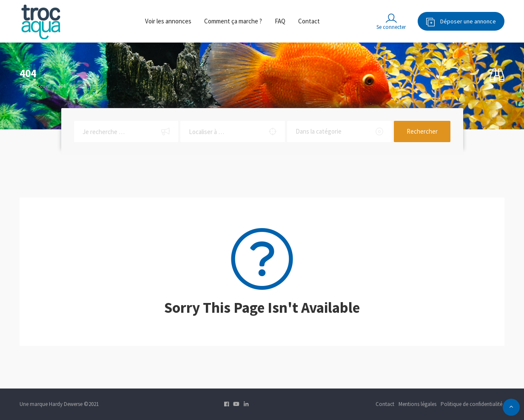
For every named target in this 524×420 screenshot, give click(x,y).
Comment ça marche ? (233, 21)
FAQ (280, 21)
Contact (309, 21)
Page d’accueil (35, 86)
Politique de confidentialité (471, 404)
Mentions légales (417, 404)
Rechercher (422, 131)
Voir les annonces (168, 21)
